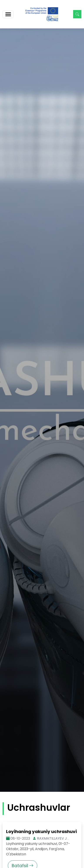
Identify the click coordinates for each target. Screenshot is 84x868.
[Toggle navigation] (8, 14)
